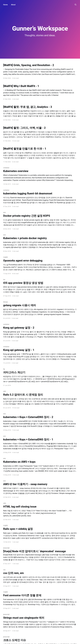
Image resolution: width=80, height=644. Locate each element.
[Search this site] (76, 5)
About (13, 5)
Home (5, 5)
